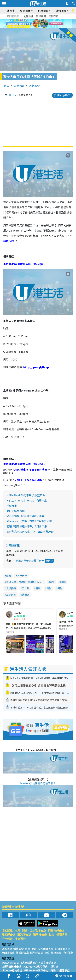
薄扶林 (49, 561)
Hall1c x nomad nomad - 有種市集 (27, 500)
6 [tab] (47, 24)
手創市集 (12, 506)
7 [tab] (39, 27)
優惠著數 (25, 11)
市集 (17, 930)
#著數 (53, 970)
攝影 (60, 588)
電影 (49, 588)
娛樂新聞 (41, 16)
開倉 (25, 930)
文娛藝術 (11, 588)
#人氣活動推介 (29, 963)
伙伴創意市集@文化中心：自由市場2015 (30, 531)
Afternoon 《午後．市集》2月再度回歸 (29, 521)
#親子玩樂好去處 (12, 966)
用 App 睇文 (64, 95)
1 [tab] (31, 24)
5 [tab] (44, 24)
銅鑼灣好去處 (56, 930)
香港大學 (22, 576)
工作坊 (26, 588)
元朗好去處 (9, 934)
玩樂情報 (43, 11)
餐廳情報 (62, 934)
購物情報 (61, 11)
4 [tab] (41, 24)
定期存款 (54, 16)
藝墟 (9, 576)
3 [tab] (37, 24)
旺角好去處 (40, 934)
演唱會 (11, 11)
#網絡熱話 (64, 970)
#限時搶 (53, 966)
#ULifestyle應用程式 (35, 966)
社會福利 (20, 939)
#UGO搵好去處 (10, 963)
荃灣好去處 (24, 934)
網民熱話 (7, 949)
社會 (52, 934)
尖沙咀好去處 (38, 930)
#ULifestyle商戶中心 (36, 970)
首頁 (7, 86)
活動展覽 (34, 86)
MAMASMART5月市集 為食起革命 (26, 495)
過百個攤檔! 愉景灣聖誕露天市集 (25, 516)
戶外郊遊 (7, 939)
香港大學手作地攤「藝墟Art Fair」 (25, 582)
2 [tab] (34, 24)
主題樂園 (11, 595)
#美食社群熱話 (47, 963)
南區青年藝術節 (16, 511)
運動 (63, 582)
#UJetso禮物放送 (12, 970)
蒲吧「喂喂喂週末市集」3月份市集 (27, 526)
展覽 (52, 582)
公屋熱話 (28, 16)
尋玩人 (13, 95)
